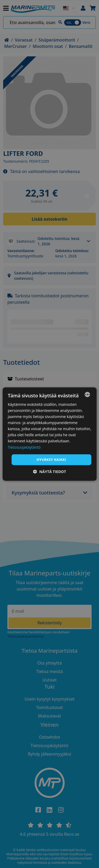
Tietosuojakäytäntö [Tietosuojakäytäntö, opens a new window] (24, 447)
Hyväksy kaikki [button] (51, 460)
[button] (49, 472)
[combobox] (87, 394)
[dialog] (49, 434)
